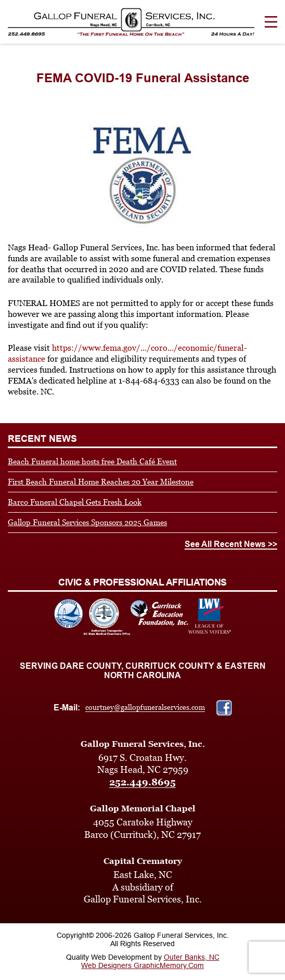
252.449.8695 (142, 782)
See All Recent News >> (231, 544)
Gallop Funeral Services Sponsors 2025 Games (87, 522)
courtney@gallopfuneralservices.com (145, 707)
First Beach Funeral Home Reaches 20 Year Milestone (101, 482)
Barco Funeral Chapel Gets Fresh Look (75, 502)
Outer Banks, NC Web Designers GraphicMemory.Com (150, 961)
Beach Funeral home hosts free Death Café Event (92, 461)
